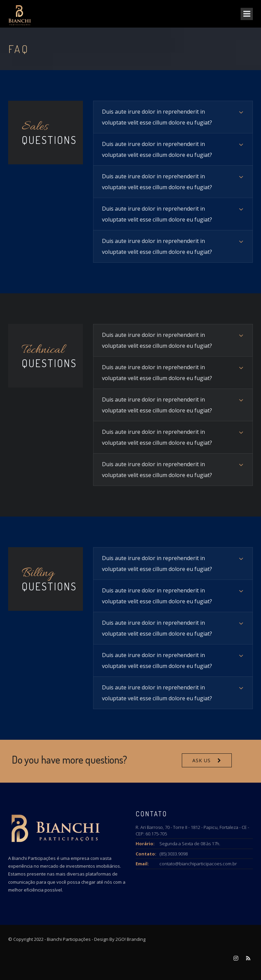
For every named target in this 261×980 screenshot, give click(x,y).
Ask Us (202, 760)
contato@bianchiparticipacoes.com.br (198, 864)
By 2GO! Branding (127, 939)
